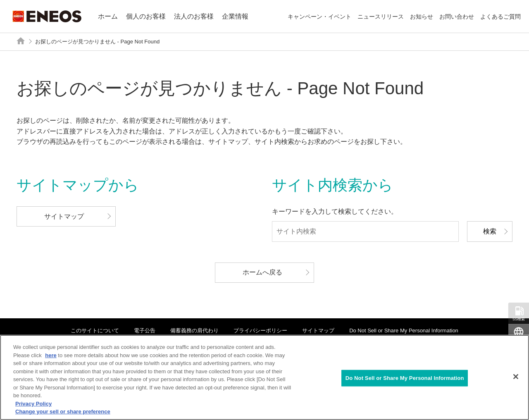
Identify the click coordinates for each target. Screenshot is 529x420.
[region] (264, 377)
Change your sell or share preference (63, 412)
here (51, 355)
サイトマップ (318, 331)
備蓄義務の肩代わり (194, 331)
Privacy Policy (33, 404)
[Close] (516, 377)
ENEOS (47, 16)
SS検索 (519, 319)
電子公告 (145, 331)
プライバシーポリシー (260, 331)
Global (519, 340)
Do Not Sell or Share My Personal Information (404, 331)
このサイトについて (95, 331)
